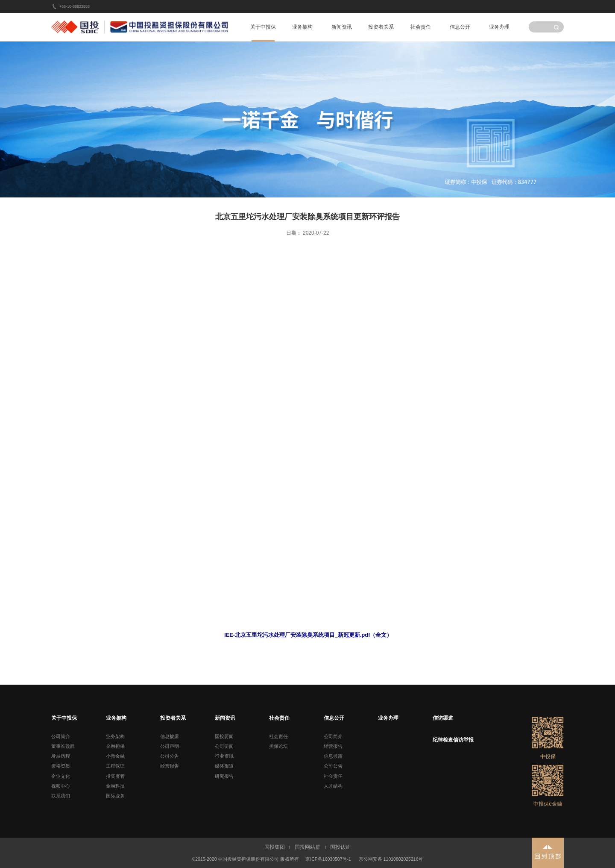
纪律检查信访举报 (453, 740)
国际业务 (115, 796)
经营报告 (170, 766)
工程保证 (115, 766)
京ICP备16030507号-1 (328, 859)
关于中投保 (263, 27)
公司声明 (170, 746)
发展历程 (61, 756)
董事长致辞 (63, 746)
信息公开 (460, 27)
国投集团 (275, 847)
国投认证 (340, 847)
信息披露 (170, 736)
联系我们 (61, 796)
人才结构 (333, 786)
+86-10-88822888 (75, 6)
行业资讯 (224, 756)
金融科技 (115, 786)
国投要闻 (224, 736)
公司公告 (170, 756)
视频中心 (61, 786)
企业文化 (61, 776)
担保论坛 (278, 746)
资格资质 (61, 766)
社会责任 (421, 27)
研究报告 (224, 776)
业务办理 (499, 27)
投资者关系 (381, 27)
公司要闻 (224, 746)
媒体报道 (224, 766)
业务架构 (302, 27)
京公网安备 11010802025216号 (391, 859)
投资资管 (115, 776)
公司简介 (61, 736)
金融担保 (115, 746)
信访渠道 (443, 718)
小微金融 (115, 756)
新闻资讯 (342, 27)
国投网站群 (307, 847)
